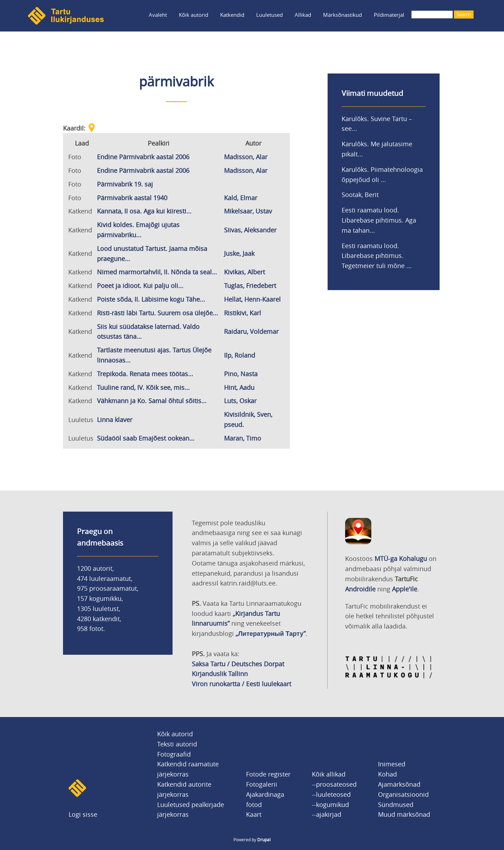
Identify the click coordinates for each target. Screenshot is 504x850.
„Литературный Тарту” (270, 633)
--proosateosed (334, 784)
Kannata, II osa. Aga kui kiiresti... (144, 211)
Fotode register (268, 774)
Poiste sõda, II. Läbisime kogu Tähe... (151, 299)
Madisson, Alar (246, 157)
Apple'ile (405, 589)
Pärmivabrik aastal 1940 (132, 198)
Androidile (360, 589)
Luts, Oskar (240, 401)
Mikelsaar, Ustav (248, 211)
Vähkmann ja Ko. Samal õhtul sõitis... (152, 401)
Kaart (254, 814)
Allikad (303, 15)
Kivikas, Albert (244, 272)
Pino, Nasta (241, 374)
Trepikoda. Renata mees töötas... (145, 374)
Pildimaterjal (389, 15)
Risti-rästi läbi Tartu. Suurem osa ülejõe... (157, 313)
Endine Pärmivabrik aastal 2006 (143, 157)
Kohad (387, 774)
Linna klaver (115, 420)
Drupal (264, 840)
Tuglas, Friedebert (250, 286)
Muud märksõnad (404, 814)
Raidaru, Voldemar (251, 331)
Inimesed (392, 764)
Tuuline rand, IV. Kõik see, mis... (143, 387)
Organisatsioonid (403, 794)
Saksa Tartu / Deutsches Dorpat (238, 664)
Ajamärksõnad (399, 784)
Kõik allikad (329, 774)
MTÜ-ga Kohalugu (401, 559)
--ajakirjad (327, 814)
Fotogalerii (262, 784)
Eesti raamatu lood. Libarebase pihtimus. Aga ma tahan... (379, 220)
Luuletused (269, 15)
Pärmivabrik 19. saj (125, 184)
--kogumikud (330, 805)
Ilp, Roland (240, 355)
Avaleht (158, 15)
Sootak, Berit (360, 195)
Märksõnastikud (342, 15)
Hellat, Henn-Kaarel (252, 299)
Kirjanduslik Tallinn (220, 674)
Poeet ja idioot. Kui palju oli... (140, 286)
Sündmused (396, 805)
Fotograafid (174, 754)
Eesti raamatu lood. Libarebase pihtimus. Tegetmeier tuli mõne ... (377, 256)
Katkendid (232, 15)
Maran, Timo (243, 438)
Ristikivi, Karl (243, 313)
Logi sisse (83, 814)
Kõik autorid (194, 15)
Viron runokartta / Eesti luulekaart (241, 684)
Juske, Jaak (239, 253)
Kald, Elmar (241, 198)
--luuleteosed (331, 794)
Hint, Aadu (239, 387)
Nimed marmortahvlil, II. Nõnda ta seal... (157, 272)
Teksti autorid (177, 744)
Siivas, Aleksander (250, 230)
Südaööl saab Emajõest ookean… (146, 438)
